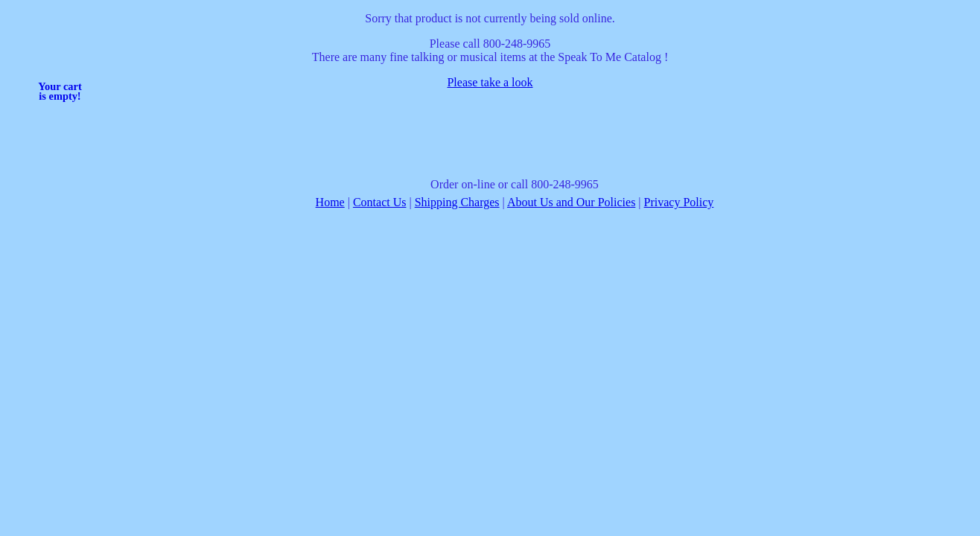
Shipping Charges (457, 202)
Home (330, 202)
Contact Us (380, 202)
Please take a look (490, 82)
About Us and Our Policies (571, 202)
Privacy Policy (679, 202)
